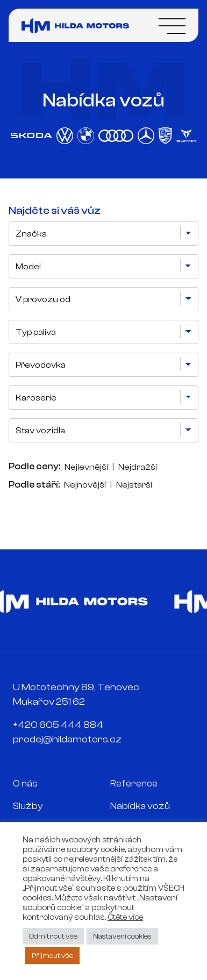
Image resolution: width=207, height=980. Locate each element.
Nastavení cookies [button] (122, 936)
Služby (28, 806)
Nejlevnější (86, 467)
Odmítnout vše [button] (53, 936)
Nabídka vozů (140, 806)
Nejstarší (134, 485)
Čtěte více (125, 917)
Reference (134, 784)
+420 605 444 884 (58, 725)
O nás (25, 784)
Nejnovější (85, 485)
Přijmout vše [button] (52, 956)
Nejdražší (138, 467)
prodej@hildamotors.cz (67, 739)
